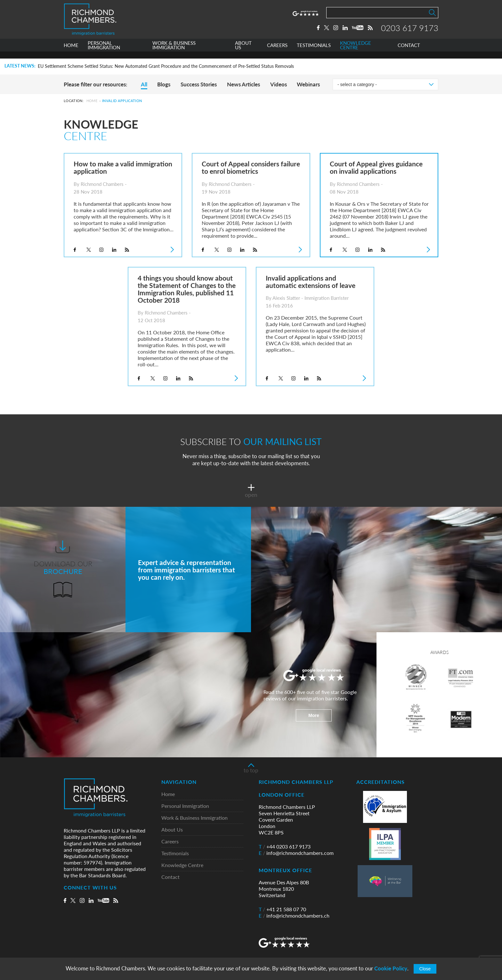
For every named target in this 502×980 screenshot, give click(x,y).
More (314, 715)
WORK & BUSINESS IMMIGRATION (174, 52)
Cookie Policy (391, 968)
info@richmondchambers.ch (294, 916)
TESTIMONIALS (314, 52)
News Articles (243, 84)
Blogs (164, 84)
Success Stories (199, 84)
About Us (172, 830)
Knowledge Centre (182, 865)
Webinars (308, 84)
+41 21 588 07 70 (282, 909)
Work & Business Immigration (194, 818)
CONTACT (409, 52)
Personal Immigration (185, 806)
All (144, 84)
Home (92, 101)
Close (425, 969)
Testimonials (175, 853)
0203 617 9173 (410, 31)
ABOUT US (243, 52)
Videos (279, 84)
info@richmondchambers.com (296, 853)
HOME (71, 52)
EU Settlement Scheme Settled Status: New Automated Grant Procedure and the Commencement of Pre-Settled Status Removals (166, 66)
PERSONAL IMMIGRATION (104, 52)
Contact (170, 877)
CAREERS (277, 52)
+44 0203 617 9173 (285, 847)
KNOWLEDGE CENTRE (356, 52)
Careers (170, 842)
